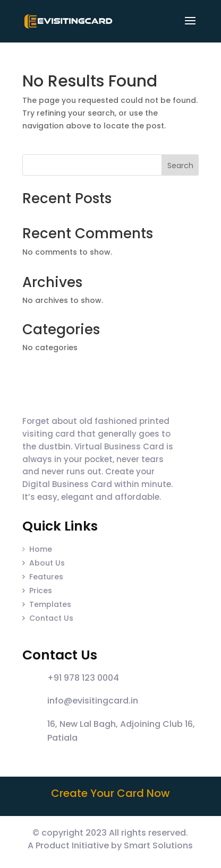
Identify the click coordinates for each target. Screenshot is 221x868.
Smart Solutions (158, 845)
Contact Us (51, 618)
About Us (47, 563)
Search (180, 166)
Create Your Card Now (110, 793)
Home (37, 549)
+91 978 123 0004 (83, 678)
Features (46, 577)
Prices (41, 591)
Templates (50, 604)
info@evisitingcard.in (93, 701)
